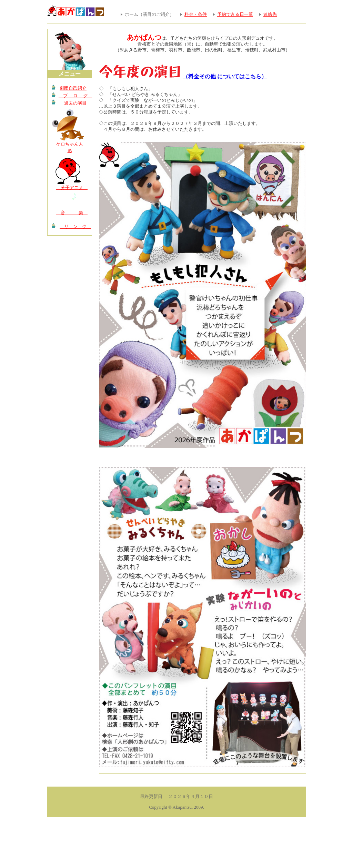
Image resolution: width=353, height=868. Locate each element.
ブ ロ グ (73, 96)
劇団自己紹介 (73, 88)
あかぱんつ (144, 37)
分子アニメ (70, 188)
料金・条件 (196, 14)
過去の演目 (74, 103)
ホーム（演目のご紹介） (149, 14)
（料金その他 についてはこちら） (225, 76)
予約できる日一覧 (235, 14)
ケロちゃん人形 (70, 147)
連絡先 (270, 14)
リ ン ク (74, 226)
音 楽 (70, 213)
